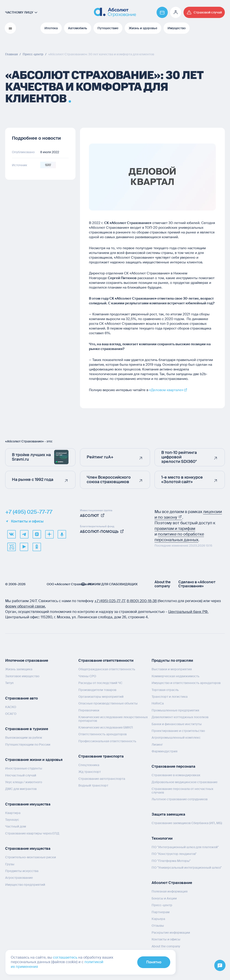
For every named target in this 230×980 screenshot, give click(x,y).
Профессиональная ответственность (107, 741)
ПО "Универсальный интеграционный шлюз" (187, 868)
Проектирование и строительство (178, 731)
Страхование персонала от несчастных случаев (182, 791)
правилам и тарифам (175, 529)
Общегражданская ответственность (107, 669)
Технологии (162, 838)
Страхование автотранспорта (102, 779)
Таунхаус (12, 820)
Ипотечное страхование (27, 660)
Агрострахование (19, 878)
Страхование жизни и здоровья (34, 760)
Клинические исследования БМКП (106, 727)
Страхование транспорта (101, 756)
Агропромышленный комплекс (176, 738)
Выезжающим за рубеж (24, 738)
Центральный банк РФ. (188, 612)
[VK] (11, 534)
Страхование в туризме (27, 729)
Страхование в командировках (176, 775)
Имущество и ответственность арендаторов (186, 683)
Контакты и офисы (24, 521)
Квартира (13, 813)
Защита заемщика (168, 814)
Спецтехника (89, 765)
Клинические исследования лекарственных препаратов (113, 719)
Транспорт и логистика (170, 697)
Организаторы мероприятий (101, 697)
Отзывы (158, 926)
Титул (9, 683)
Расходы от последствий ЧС (100, 683)
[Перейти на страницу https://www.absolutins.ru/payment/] (162, 12)
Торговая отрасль (165, 690)
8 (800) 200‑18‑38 (142, 601)
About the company (163, 584)
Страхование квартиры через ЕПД (32, 833)
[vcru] (11, 547)
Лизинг (157, 745)
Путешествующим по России (28, 745)
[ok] (37, 547)
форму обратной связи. (25, 606)
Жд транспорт (90, 772)
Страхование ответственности (106, 660)
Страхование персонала (173, 766)
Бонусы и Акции (164, 898)
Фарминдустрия (165, 751)
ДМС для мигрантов (21, 789)
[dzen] (49, 534)
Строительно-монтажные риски (31, 857)
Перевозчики (89, 710)
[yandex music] (62, 534)
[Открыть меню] (220, 966)
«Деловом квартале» (166, 390)
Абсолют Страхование (172, 883)
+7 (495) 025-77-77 (29, 512)
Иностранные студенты (24, 768)
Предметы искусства (22, 871)
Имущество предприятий (25, 885)
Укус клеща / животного (24, 782)
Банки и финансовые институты (177, 724)
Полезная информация (170, 891)
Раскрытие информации (171, 933)
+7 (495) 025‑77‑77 (110, 601)
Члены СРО (87, 676)
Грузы (10, 864)
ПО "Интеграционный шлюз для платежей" (185, 847)
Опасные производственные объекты (108, 703)
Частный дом (16, 826)
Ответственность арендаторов (103, 734)
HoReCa (158, 703)
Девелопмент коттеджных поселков (180, 717)
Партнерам (161, 912)
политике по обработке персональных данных (179, 537)
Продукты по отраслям (172, 660)
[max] (37, 534)
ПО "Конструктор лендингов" (174, 854)
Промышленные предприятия (175, 710)
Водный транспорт (93, 785)
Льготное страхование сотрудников (180, 799)
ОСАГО (11, 714)
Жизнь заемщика (19, 669)
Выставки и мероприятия (172, 669)
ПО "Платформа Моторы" (171, 861)
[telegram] (24, 534)
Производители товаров (97, 690)
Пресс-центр (162, 905)
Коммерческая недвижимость (176, 676)
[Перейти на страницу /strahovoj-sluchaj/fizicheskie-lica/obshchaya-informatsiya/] (204, 12)
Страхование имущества (28, 804)
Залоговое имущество (22, 676)
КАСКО (11, 707)
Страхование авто (21, 698)
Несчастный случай (21, 775)
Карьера (158, 919)
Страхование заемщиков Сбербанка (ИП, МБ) (187, 823)
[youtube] (24, 547)
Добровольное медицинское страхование (185, 782)
